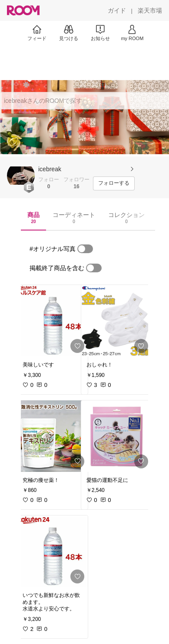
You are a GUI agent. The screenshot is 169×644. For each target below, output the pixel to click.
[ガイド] (117, 10)
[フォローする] (114, 183)
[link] (53, 321)
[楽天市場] (150, 10)
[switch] (85, 249)
